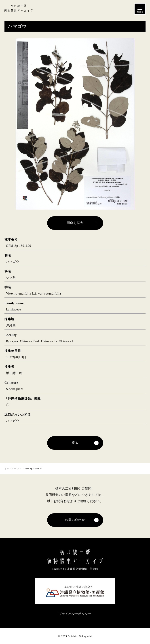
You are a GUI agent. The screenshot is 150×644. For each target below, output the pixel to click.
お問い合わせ (75, 520)
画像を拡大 (75, 223)
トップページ (12, 469)
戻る (75, 443)
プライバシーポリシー (75, 614)
